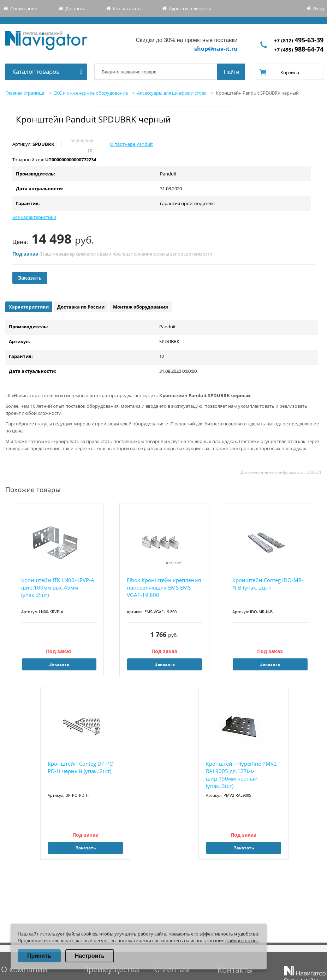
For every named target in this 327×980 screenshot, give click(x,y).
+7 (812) (299, 40)
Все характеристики (34, 217)
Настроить (90, 956)
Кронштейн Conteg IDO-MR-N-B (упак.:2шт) (268, 584)
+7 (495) (299, 50)
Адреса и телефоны (190, 8)
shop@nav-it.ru (216, 49)
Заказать (30, 278)
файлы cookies (81, 934)
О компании (24, 8)
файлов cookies (242, 940)
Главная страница (25, 93)
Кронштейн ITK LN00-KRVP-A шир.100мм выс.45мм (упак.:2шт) (58, 587)
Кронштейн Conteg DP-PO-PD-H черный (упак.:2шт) (82, 767)
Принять (39, 956)
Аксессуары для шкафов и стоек (172, 93)
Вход (319, 8)
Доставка (75, 8)
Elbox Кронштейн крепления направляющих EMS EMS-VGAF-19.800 (164, 587)
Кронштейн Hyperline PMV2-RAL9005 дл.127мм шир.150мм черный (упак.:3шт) (242, 775)
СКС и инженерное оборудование (91, 93)
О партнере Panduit (131, 144)
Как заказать (127, 8)
